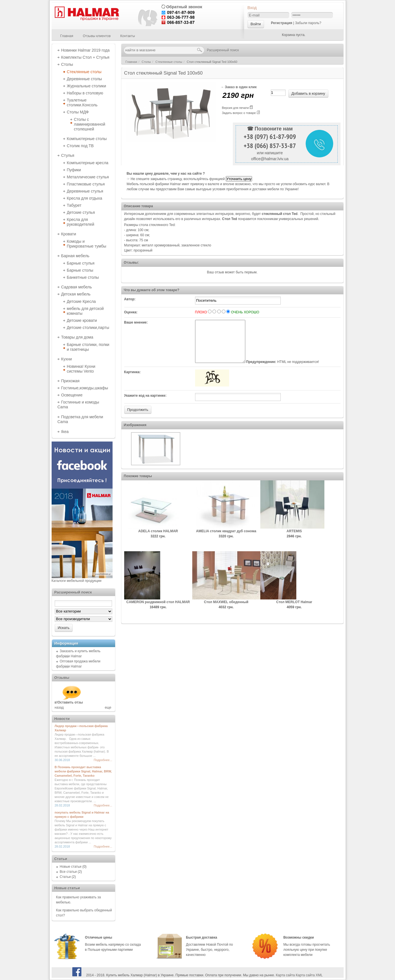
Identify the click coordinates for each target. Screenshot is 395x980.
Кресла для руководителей (81, 222)
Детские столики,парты (88, 328)
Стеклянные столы (84, 72)
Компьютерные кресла (88, 163)
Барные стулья (81, 263)
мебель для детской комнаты (85, 311)
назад (59, 707)
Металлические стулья (88, 177)
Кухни (67, 359)
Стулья (68, 155)
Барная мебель (75, 256)
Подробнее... (103, 760)
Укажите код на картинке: (145, 404)
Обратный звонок (184, 7)
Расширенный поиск (223, 50)
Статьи (65, 877)
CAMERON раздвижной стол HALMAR (158, 611)
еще (108, 707)
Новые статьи (71, 867)
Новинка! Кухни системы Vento (81, 369)
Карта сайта (285, 975)
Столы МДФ (78, 112)
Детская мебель (76, 294)
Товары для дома (77, 337)
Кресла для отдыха (85, 198)
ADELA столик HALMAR (158, 540)
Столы (67, 64)
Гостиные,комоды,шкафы (85, 388)
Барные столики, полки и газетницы (88, 347)
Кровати (69, 234)
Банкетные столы (83, 277)
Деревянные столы (85, 79)
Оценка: (131, 312)
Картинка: (133, 381)
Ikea (65, 432)
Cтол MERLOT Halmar (294, 611)
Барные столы (80, 270)
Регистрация (282, 23)
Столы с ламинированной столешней (90, 124)
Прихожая (70, 381)
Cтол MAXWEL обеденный (226, 611)
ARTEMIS (294, 540)
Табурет (74, 205)
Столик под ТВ (80, 146)
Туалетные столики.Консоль (82, 103)
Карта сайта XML (309, 975)
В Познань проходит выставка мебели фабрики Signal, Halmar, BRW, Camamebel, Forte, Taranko (83, 771)
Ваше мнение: (136, 322)
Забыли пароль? (308, 23)
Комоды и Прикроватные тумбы (87, 244)
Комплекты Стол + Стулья (85, 57)
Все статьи (68, 872)
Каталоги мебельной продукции (77, 581)
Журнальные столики (87, 86)
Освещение (72, 395)
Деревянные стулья (85, 191)
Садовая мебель (77, 287)
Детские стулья (81, 212)
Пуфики (74, 170)
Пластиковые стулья (86, 184)
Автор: (130, 299)
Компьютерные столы (87, 139)
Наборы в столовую (85, 93)
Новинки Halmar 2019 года (85, 50)
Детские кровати (82, 320)
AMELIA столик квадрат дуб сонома (226, 540)
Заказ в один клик (241, 87)
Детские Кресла (81, 301)
